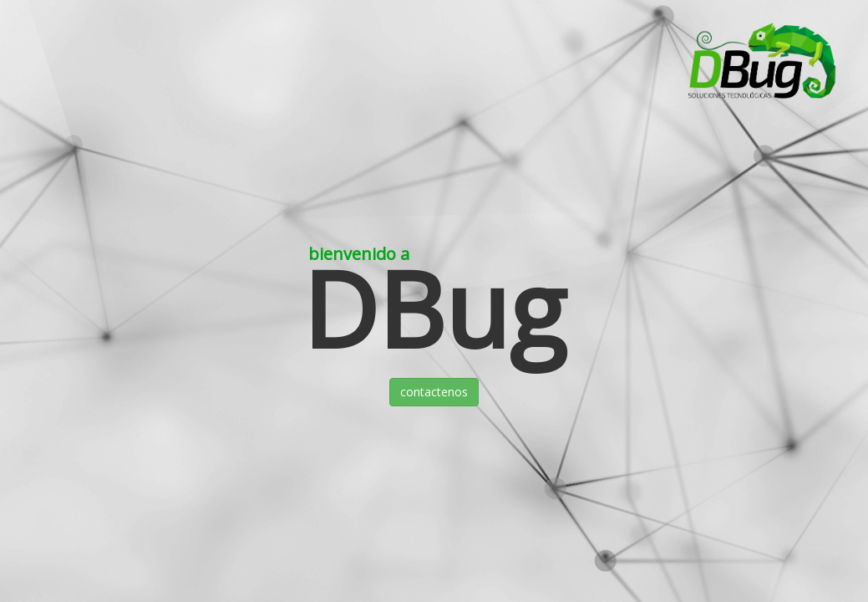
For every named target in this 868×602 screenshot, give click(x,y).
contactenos (434, 392)
